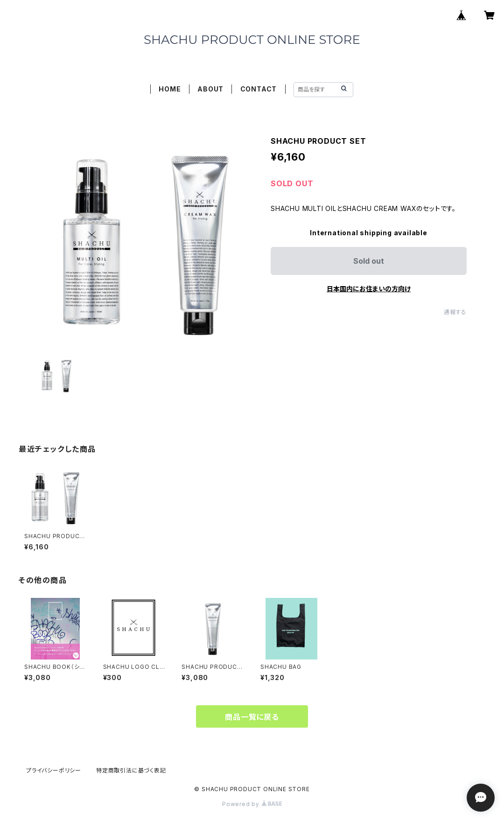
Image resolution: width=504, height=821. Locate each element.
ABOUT (210, 89)
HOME (170, 89)
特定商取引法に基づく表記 (131, 770)
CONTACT (259, 89)
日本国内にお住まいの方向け (369, 289)
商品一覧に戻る (252, 717)
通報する (455, 312)
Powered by (252, 804)
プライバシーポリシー (54, 770)
